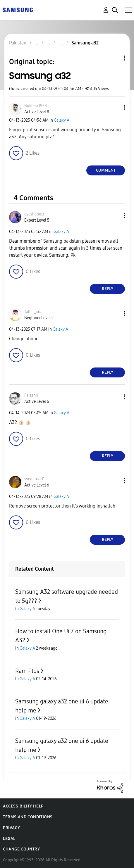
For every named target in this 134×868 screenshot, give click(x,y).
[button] (115, 107)
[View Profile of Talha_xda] (33, 312)
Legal (9, 839)
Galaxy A (62, 120)
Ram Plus (27, 671)
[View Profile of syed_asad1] (35, 479)
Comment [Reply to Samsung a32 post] (106, 170)
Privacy (11, 828)
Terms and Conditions (28, 817)
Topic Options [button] (114, 58)
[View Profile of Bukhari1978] (36, 106)
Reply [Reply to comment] (108, 289)
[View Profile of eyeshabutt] (34, 214)
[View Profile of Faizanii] (31, 395)
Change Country (21, 849)
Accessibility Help (23, 806)
